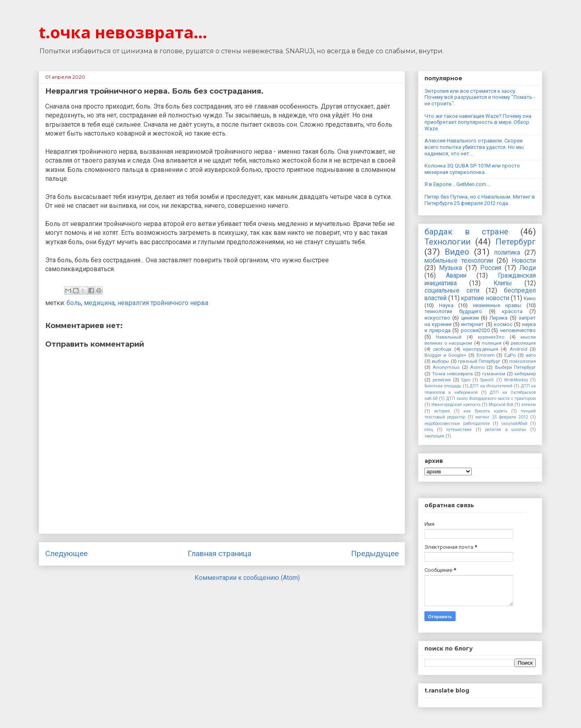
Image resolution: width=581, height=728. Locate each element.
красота (512, 311)
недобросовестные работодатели (457, 424)
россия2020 (475, 330)
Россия (491, 268)
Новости (524, 261)
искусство (437, 318)
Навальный (449, 337)
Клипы (503, 283)
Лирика (498, 318)
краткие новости (485, 298)
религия (442, 380)
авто (531, 355)
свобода (442, 349)
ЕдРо (510, 355)
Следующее (66, 553)
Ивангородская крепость (456, 405)
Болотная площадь (443, 386)
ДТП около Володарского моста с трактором (491, 399)
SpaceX (487, 380)
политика (507, 253)
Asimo (477, 367)
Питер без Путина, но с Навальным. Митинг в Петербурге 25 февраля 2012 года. (480, 200)
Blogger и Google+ (445, 355)
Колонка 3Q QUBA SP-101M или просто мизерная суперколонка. (472, 169)
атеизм (529, 405)
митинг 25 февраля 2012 (502, 417)
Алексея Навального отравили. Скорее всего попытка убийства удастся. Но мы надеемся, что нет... (474, 147)
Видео (457, 252)
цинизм (470, 318)
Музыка (450, 268)
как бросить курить (485, 411)
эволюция (434, 436)
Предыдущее (375, 553)
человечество (518, 330)
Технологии (447, 242)
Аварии (456, 276)
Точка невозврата (452, 374)
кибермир (525, 374)
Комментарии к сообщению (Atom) (247, 578)
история (442, 411)
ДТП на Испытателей (491, 386)
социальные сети (452, 291)
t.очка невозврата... (123, 32)
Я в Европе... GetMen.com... (457, 184)
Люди (528, 268)
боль (74, 303)
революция (523, 343)
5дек (466, 380)
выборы (440, 361)
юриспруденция (481, 349)
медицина (99, 303)
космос (503, 324)
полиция (492, 343)
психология (522, 361)
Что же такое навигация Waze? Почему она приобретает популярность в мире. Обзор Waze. (478, 122)
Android (518, 349)
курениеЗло (491, 337)
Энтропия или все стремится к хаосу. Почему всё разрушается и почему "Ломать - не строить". (480, 97)
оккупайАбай (514, 424)
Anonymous (446, 367)
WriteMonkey (516, 380)
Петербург (516, 242)
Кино (530, 298)
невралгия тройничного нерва (163, 303)
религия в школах (506, 430)
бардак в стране (466, 232)
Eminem (486, 355)
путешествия (459, 430)
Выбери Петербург (515, 367)
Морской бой (501, 405)
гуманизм (494, 374)
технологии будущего (453, 311)
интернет (472, 324)
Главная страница (219, 553)
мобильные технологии (459, 261)
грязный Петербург (479, 361)
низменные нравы (497, 305)
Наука (446, 305)
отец (429, 430)
